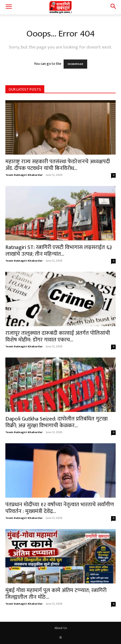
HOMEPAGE (75, 64)
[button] (9, 7)
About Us (61, 628)
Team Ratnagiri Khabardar (24, 175)
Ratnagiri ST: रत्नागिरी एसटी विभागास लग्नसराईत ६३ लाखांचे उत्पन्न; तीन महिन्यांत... (59, 251)
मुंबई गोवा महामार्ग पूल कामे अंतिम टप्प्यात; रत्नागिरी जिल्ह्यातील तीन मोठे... (56, 594)
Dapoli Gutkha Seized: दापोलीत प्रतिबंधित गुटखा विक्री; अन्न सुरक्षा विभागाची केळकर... (56, 422)
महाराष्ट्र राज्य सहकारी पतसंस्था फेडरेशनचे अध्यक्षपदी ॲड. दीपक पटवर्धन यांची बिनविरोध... (58, 165)
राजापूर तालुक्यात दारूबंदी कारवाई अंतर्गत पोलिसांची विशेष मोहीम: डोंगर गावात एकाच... (58, 336)
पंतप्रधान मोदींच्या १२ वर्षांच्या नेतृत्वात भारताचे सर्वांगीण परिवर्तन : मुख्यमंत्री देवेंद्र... (60, 508)
